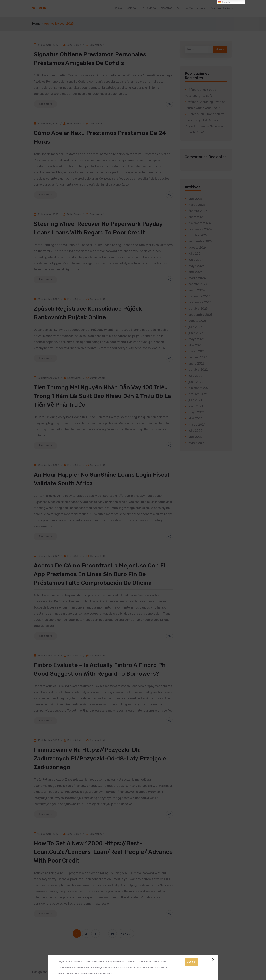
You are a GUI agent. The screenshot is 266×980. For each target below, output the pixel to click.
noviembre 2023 (200, 302)
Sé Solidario (148, 8)
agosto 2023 (198, 321)
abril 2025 (196, 199)
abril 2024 (196, 272)
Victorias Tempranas (190, 8)
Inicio (118, 8)
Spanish (224, 2)
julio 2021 (195, 400)
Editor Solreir (74, 45)
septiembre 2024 (201, 241)
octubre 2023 (198, 309)
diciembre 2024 (200, 223)
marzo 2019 (197, 443)
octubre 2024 (198, 235)
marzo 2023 (197, 351)
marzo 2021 (197, 425)
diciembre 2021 (199, 388)
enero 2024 (197, 290)
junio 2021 (196, 406)
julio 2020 (195, 431)
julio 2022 (195, 376)
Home (36, 24)
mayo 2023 (197, 339)
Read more (45, 104)
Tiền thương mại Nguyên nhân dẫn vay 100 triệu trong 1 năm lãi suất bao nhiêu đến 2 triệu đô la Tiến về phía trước (102, 396)
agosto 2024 (198, 248)
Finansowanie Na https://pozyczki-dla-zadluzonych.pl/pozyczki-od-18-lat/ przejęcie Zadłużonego (100, 758)
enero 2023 (197, 364)
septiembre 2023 (201, 315)
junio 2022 (196, 382)
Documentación (221, 8)
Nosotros (167, 8)
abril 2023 (196, 345)
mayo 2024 (197, 266)
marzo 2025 (197, 205)
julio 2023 (195, 327)
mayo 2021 (196, 412)
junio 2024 (196, 260)
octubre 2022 (198, 370)
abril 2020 (196, 437)
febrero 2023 (198, 357)
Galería (131, 8)
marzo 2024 (197, 278)
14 (112, 934)
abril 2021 (195, 418)
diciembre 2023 (199, 296)
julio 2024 (196, 254)
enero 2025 (197, 217)
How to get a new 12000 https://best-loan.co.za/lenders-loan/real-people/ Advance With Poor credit (103, 852)
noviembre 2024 (200, 229)
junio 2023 (196, 333)
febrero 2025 (198, 211)
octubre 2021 (198, 394)
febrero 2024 (198, 284)
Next (126, 934)
